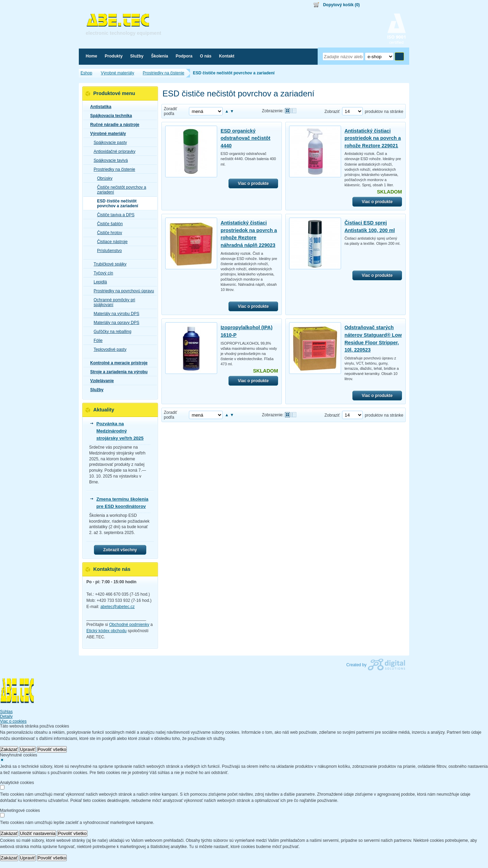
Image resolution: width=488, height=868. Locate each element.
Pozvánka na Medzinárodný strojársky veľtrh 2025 (120, 431)
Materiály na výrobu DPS (114, 314)
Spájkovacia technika (109, 116)
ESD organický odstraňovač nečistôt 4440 (246, 138)
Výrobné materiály (106, 134)
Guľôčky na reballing (110, 332)
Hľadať (399, 56)
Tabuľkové (294, 111)
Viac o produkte (253, 184)
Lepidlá (98, 282)
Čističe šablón (108, 224)
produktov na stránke (384, 112)
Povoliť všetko (52, 749)
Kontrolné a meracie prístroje (117, 363)
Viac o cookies (13, 721)
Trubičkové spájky (108, 264)
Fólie (96, 341)
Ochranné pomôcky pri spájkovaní (112, 302)
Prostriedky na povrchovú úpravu (122, 291)
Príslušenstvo (107, 251)
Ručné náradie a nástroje (113, 125)
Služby (95, 390)
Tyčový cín (101, 273)
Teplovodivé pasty (108, 349)
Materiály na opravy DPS (114, 323)
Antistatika (99, 107)
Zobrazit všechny (120, 550)
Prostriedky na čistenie (112, 169)
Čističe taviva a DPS (114, 215)
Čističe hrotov (108, 233)
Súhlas (6, 712)
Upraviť (28, 749)
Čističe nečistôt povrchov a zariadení (120, 190)
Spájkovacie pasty (108, 143)
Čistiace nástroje (110, 242)
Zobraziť (332, 112)
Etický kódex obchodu (107, 631)
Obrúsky (103, 178)
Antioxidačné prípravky (112, 151)
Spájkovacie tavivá (109, 160)
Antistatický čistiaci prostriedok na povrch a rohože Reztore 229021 (373, 138)
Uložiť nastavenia (38, 833)
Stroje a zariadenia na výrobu (117, 372)
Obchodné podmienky (129, 625)
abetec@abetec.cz (118, 607)
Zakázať (9, 749)
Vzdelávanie (100, 381)
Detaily (6, 717)
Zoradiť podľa (171, 111)
